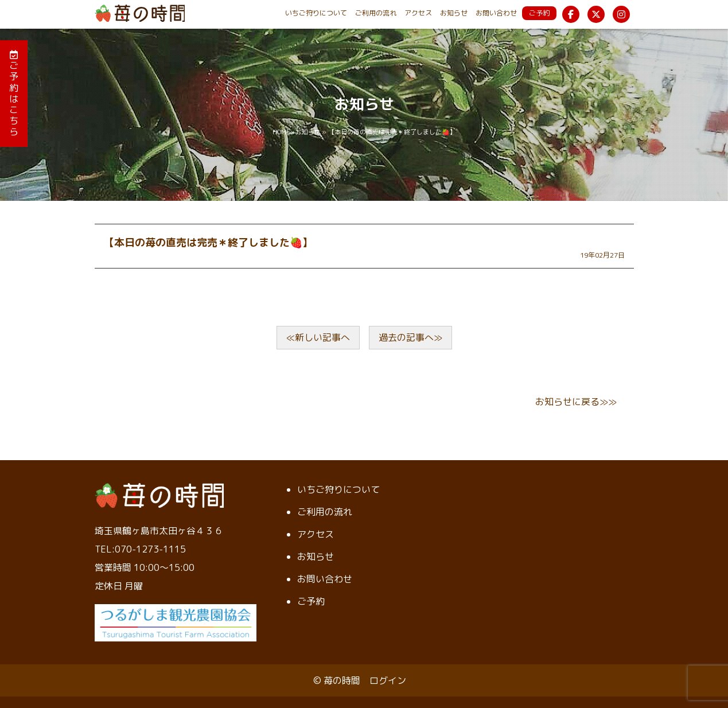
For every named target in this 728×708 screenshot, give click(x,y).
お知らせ (454, 13)
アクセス (418, 13)
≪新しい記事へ (318, 337)
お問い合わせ (496, 13)
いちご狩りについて (316, 13)
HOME (281, 132)
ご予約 (539, 13)
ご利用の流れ (376, 13)
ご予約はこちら (14, 94)
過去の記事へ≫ (410, 337)
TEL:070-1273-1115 (140, 549)
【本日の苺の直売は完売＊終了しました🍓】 (208, 242)
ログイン (388, 680)
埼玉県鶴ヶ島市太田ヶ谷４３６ (159, 531)
